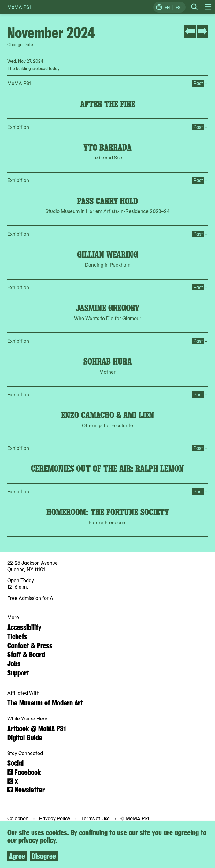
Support (18, 672)
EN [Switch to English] (167, 7)
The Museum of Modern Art (45, 702)
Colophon (19, 818)
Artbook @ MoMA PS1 (37, 728)
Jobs (14, 663)
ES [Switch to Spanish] (178, 7)
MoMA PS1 (19, 7)
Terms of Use (96, 818)
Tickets (17, 636)
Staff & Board (26, 654)
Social (15, 762)
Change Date (20, 44)
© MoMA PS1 (135, 818)
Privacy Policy (55, 818)
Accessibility (24, 627)
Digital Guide (25, 737)
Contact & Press (30, 645)
